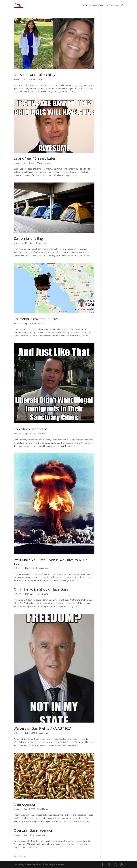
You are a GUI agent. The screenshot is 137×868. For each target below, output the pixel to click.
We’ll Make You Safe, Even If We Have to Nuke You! (51, 562)
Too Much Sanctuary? (31, 429)
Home (85, 5)
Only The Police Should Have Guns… (43, 589)
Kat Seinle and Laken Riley (34, 75)
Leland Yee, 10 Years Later (35, 158)
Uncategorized (44, 163)
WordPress (59, 864)
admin (19, 79)
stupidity (42, 243)
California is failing (28, 238)
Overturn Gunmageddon (33, 830)
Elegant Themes (33, 864)
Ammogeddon (25, 804)
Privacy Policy (97, 5)
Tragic (40, 79)
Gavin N (20, 243)
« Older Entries (20, 856)
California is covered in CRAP (36, 319)
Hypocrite (42, 434)
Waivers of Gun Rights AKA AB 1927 (42, 728)
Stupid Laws (112, 5)
